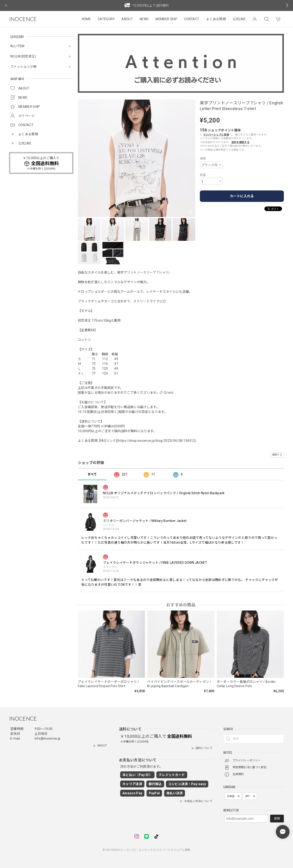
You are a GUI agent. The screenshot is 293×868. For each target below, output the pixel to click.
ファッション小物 (23, 67)
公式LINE (239, 19)
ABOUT (127, 19)
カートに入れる (242, 196)
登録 (277, 818)
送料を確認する (240, 142)
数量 (203, 175)
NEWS (144, 19)
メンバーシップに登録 (216, 135)
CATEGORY (106, 19)
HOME (86, 19)
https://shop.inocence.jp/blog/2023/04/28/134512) (157, 441)
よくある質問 (216, 19)
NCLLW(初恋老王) (23, 56)
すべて (92, 474)
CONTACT (192, 19)
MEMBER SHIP (166, 19)
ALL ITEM (17, 46)
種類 (203, 159)
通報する (277, 455)
